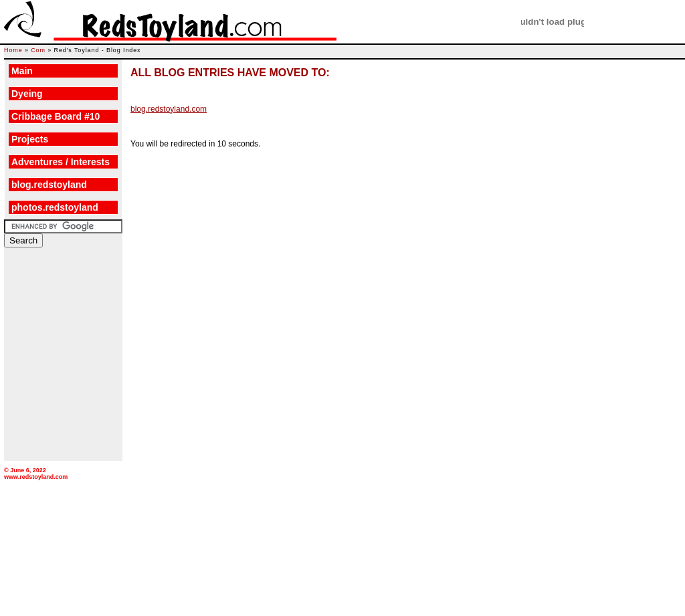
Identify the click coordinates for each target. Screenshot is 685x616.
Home (13, 50)
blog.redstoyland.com (169, 109)
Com (38, 50)
